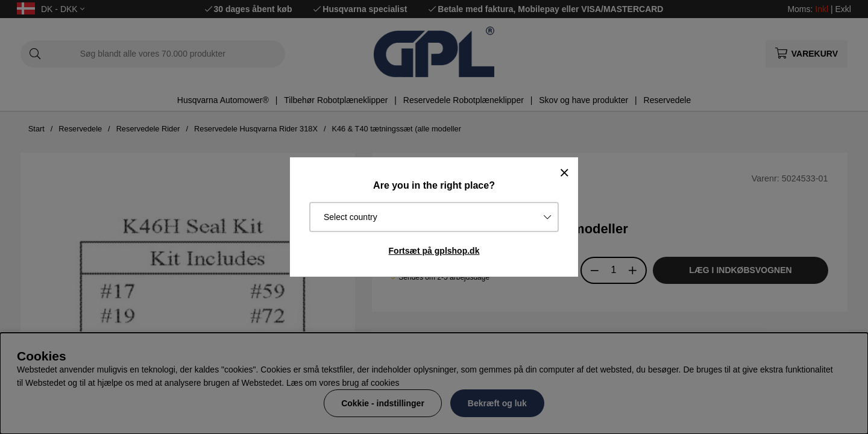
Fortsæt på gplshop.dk (434, 251)
